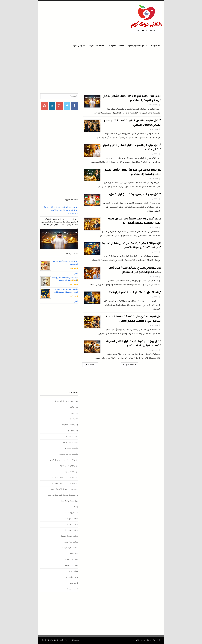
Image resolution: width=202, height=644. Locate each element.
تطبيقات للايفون (72, 448)
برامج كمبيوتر (73, 431)
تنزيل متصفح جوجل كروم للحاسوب (65, 483)
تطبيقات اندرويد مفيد (70, 442)
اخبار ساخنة (74, 407)
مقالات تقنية (73, 554)
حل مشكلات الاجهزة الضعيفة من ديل (64, 489)
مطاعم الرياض (73, 525)
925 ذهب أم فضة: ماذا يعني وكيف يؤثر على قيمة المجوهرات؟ (66, 279)
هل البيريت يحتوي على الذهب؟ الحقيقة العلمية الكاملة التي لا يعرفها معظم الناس (134, 319)
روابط (76, 507)
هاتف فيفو (74, 583)
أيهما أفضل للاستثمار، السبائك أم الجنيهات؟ (135, 293)
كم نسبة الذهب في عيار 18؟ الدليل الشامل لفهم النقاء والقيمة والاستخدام (133, 172)
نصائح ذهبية (74, 571)
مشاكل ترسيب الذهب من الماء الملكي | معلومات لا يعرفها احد (66, 291)
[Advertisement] (72, 22)
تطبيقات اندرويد (72, 437)
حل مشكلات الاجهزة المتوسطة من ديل (63, 495)
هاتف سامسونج (72, 577)
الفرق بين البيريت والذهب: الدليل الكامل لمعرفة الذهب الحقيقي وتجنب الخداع (134, 344)
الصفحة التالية (90, 365)
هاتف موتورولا (73, 589)
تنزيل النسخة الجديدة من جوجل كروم (64, 460)
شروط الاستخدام (57, 640)
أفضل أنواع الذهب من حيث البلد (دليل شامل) (135, 195)
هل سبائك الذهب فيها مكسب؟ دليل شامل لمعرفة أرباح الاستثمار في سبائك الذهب (131, 246)
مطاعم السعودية (72, 530)
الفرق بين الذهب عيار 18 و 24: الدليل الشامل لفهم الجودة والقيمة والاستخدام (132, 98)
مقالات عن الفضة (72, 566)
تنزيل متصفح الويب (71, 472)
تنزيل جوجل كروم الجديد (69, 466)
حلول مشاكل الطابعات (70, 501)
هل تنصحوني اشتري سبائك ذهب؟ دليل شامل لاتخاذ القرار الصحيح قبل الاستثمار (134, 270)
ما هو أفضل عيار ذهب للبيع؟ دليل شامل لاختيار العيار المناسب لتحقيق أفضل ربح (134, 221)
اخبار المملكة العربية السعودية (67, 401)
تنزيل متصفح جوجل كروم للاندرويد (65, 478)
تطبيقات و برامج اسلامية (69, 454)
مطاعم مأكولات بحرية (70, 548)
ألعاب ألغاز (74, 419)
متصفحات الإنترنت (72, 519)
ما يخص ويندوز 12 (72, 513)
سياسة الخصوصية (72, 640)
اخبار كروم (75, 413)
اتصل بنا (45, 640)
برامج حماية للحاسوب (70, 425)
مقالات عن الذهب (153, 105)
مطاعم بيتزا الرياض (71, 542)
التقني (76, 274)
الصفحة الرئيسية (129, 365)
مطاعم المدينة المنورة (70, 536)
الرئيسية (155, 46)
